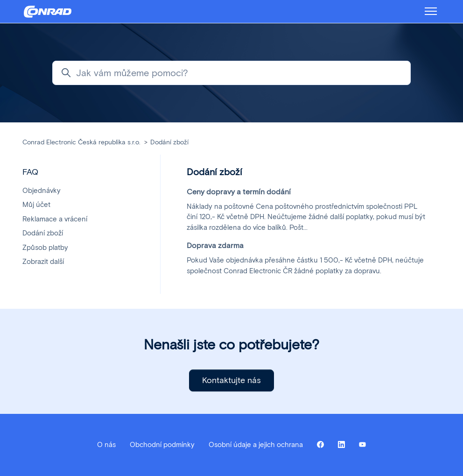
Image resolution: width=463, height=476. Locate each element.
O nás (106, 445)
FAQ (30, 172)
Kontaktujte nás (231, 380)
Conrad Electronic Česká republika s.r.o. (81, 142)
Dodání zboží (169, 142)
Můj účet (36, 205)
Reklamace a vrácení (55, 219)
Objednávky (42, 191)
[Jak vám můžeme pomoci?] (231, 73)
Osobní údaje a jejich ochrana (256, 445)
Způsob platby (45, 248)
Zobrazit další (43, 262)
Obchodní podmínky (162, 445)
